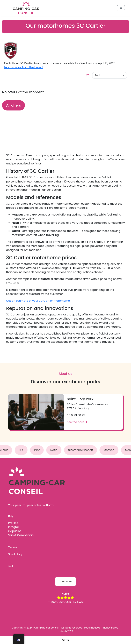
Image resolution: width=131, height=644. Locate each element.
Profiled (13, 523)
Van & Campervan (21, 535)
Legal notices (92, 628)
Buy (11, 516)
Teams (13, 547)
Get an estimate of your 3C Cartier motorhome (38, 301)
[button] (65, 640)
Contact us (65, 582)
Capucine (15, 531)
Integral (13, 527)
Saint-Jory (15, 554)
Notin (56, 450)
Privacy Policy (110, 628)
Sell (11, 566)
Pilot (39, 450)
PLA (23, 450)
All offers (13, 105)
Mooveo (111, 450)
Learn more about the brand (23, 67)
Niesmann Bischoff (82, 450)
